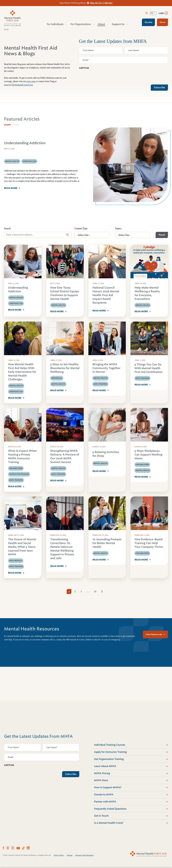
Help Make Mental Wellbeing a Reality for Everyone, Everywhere (147, 293)
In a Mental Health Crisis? (109, 823)
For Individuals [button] (55, 24)
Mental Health (16, 298)
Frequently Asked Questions (110, 809)
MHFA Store (101, 780)
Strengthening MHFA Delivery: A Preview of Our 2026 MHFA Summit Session (65, 456)
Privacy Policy (59, 855)
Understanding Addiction (18, 290)
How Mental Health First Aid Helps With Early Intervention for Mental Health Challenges (22, 372)
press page (31, 81)
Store (162, 22)
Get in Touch (101, 816)
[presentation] (99, 76)
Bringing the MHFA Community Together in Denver (106, 368)
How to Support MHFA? (108, 787)
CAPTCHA (84, 68)
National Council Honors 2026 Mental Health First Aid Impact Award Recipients (106, 295)
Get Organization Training (109, 759)
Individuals (57, 378)
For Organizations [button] (81, 24)
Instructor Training (19, 474)
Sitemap (70, 855)
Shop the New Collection (101, 3)
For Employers (16, 468)
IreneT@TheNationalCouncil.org (18, 85)
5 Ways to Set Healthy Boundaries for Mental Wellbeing (65, 368)
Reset (162, 235)
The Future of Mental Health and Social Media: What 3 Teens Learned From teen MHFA (22, 547)
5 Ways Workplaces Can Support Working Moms (148, 455)
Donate (148, 22)
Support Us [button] (118, 24)
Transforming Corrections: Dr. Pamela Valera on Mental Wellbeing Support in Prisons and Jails (62, 549)
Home (6, 30)
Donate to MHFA (104, 795)
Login (161, 13)
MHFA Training (100, 384)
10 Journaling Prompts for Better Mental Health (107, 543)
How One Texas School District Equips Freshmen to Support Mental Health (65, 293)
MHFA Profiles (16, 561)
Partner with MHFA (105, 802)
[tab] (7, 125)
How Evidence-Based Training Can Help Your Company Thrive (149, 543)
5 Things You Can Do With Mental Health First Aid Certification (149, 368)
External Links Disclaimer (84, 855)
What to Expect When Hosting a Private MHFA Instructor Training (22, 456)
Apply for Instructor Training (110, 752)
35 (95, 591)
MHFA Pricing (102, 773)
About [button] (101, 24)
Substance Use (16, 303)
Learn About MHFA (105, 766)
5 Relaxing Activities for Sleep (106, 454)
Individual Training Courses (110, 745)
